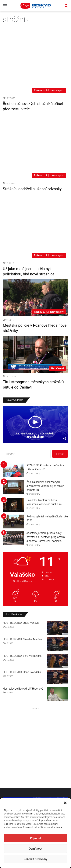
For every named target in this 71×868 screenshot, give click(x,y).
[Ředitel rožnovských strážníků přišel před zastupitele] (35, 47)
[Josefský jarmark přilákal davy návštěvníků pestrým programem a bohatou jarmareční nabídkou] (13, 461)
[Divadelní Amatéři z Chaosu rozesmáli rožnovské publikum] (13, 428)
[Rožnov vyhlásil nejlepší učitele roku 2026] (13, 444)
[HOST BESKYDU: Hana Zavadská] (58, 600)
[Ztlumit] (64, 361)
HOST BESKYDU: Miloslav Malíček (22, 562)
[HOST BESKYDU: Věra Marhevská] (58, 583)
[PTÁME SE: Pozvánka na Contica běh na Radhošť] (13, 393)
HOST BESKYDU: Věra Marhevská (22, 578)
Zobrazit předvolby (35, 859)
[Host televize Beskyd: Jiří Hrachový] (58, 617)
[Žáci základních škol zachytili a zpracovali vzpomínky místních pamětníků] (13, 410)
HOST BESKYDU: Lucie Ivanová (21, 546)
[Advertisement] (35, 670)
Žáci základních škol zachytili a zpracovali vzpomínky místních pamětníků (45, 408)
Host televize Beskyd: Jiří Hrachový (23, 611)
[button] (65, 803)
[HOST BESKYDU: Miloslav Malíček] (58, 567)
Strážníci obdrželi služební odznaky (32, 133)
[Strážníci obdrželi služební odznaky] (35, 105)
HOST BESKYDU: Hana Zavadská (22, 595)
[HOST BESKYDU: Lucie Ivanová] (58, 551)
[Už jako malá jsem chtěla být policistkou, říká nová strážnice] (35, 160)
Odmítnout (35, 849)
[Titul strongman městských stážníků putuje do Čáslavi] (35, 277)
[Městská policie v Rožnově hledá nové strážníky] (35, 220)
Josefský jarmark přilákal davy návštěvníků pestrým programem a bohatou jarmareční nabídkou (46, 460)
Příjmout (35, 838)
